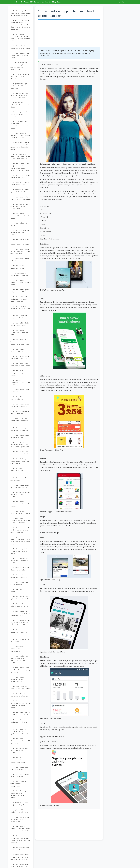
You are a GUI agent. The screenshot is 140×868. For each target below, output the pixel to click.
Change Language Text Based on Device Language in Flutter (21, 670)
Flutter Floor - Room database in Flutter (20, 177)
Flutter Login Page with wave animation (19, 768)
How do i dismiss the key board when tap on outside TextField (20, 623)
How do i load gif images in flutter (19, 317)
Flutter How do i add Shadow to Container (20, 569)
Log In (122, 2)
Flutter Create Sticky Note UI (20, 260)
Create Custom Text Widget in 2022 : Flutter (21, 47)
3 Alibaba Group (46, 214)
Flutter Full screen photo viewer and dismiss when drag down (21, 252)
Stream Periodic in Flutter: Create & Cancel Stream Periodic (21, 613)
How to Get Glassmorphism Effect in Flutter (20, 383)
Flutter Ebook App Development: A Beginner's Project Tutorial (19, 794)
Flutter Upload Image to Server (20, 391)
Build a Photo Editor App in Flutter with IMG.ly (20, 77)
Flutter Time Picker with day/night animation (21, 198)
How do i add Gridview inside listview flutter (20, 714)
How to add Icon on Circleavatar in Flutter (20, 453)
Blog (54, 2)
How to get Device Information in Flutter (20, 605)
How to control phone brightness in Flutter (20, 291)
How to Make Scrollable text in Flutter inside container (21, 471)
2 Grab (42, 210)
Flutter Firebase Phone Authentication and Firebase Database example (21, 704)
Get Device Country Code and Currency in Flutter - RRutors (19, 95)
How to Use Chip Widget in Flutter (18, 267)
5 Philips (43, 221)
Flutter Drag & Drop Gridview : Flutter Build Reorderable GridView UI (21, 13)
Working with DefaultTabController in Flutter (20, 105)
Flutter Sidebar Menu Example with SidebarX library (20, 55)
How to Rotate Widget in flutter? (20, 849)
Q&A (32, 2)
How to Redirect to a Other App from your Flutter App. (20, 206)
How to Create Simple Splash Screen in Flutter (21, 598)
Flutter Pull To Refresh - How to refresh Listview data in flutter (21, 829)
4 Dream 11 (44, 217)
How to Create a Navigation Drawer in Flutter (19, 632)
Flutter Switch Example (18, 591)
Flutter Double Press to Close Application (20, 486)
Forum (37, 2)
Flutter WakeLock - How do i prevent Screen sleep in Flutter (20, 136)
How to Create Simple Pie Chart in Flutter (20, 405)
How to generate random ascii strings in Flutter (20, 504)
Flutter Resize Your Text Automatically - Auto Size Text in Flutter (20, 659)
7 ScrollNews (45, 228)
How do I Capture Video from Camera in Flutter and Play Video (20, 342)
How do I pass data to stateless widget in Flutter (20, 114)
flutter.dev (49, 77)
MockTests (25, 2)
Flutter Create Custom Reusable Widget (20, 436)
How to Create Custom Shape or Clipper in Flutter (20, 495)
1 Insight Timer (45, 206)
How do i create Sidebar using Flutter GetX (19, 333)
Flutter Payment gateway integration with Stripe (21, 283)
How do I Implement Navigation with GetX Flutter (19, 722)
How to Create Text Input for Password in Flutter (19, 751)
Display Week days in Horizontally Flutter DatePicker (20, 86)
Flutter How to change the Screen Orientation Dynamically (20, 819)
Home (18, 2)
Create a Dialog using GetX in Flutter (20, 398)
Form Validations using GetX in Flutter (19, 274)
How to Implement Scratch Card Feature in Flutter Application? (20, 157)
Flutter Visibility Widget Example (19, 583)
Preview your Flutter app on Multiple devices (20, 191)
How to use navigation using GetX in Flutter (20, 429)
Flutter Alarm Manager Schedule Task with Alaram (20, 233)
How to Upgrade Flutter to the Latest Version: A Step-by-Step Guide (20, 38)
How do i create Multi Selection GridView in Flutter (20, 561)
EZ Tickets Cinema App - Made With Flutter (20, 184)
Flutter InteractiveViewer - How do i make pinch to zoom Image (20, 541)
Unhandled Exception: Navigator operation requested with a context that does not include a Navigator (21, 25)
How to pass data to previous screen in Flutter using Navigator (20, 242)
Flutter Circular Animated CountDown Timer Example (21, 309)
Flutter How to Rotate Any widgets (20, 479)
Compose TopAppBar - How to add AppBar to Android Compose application (20, 66)
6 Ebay (42, 224)
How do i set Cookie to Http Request (20, 775)
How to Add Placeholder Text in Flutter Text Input (18, 760)
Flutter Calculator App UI (19, 224)
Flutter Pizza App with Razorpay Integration (19, 784)
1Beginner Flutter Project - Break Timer (19, 811)
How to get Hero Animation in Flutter (19, 576)
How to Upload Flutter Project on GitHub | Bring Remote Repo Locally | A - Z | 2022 (20, 167)
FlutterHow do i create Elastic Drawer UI (21, 512)
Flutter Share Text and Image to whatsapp (19, 695)
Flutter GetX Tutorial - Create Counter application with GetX (20, 732)
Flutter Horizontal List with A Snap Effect (20, 365)
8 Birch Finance (45, 232)
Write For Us (45, 2)
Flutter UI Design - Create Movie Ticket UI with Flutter (20, 461)
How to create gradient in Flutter (18, 350)
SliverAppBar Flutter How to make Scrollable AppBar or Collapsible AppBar (20, 146)
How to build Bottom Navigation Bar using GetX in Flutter (20, 299)
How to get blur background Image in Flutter (18, 373)
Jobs (59, 2)
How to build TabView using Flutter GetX (20, 324)
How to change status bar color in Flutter (20, 358)
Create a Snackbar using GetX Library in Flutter (19, 421)
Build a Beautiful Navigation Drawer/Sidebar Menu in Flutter (20, 125)
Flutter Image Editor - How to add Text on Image (20, 551)
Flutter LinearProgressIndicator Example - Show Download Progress (20, 839)
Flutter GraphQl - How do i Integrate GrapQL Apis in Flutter (20, 530)
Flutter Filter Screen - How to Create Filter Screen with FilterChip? (20, 857)
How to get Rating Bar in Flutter (20, 641)
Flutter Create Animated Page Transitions (18, 649)
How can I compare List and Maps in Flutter (21, 688)
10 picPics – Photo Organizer (50, 239)
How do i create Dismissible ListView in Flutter (20, 216)
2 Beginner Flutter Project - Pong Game (19, 804)
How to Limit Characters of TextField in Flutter (20, 741)
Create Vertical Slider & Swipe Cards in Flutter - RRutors (20, 521)
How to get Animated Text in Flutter (20, 412)
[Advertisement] (69, 34)
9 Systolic (43, 235)
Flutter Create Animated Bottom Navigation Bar (18, 679)
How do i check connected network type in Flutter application (20, 445)
